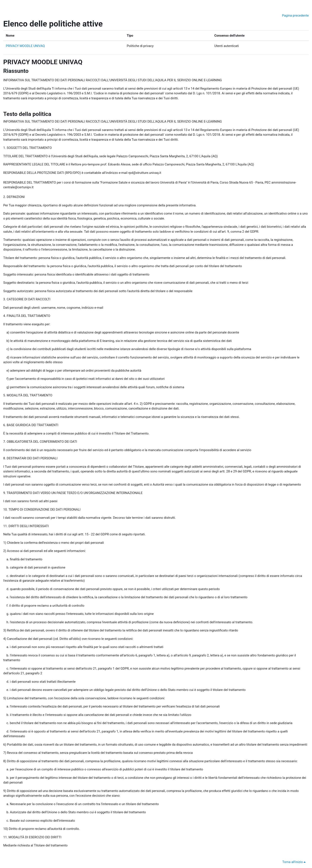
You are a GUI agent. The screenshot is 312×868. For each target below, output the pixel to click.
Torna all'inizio (295, 862)
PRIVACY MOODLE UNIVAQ (25, 46)
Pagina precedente (295, 16)
